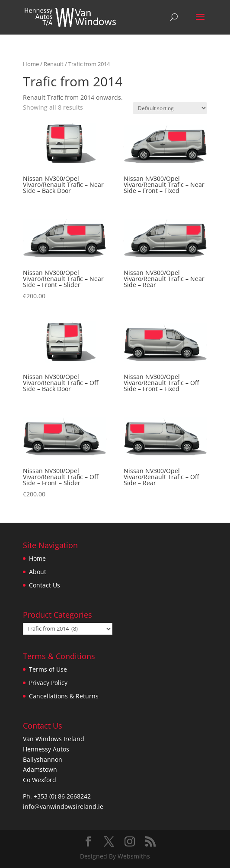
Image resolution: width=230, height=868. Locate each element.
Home (31, 64)
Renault (54, 64)
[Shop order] (170, 108)
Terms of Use (48, 669)
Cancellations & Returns (64, 696)
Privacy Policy (48, 683)
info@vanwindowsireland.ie (63, 806)
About (38, 572)
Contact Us (45, 585)
